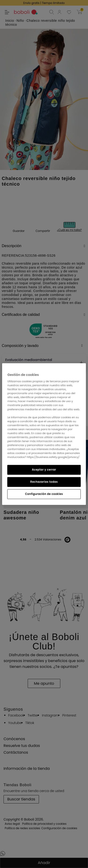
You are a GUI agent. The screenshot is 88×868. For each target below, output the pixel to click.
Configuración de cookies (44, 494)
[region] (44, 434)
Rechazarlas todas (44, 482)
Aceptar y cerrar (44, 470)
